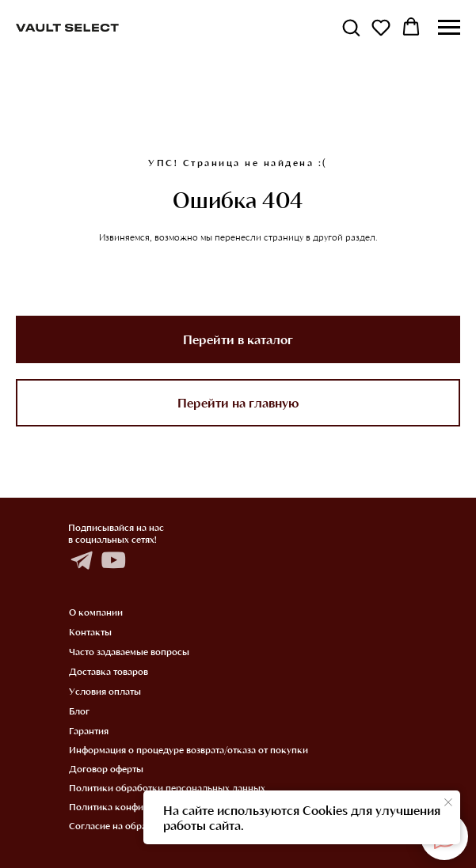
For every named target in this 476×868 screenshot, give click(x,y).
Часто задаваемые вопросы (129, 651)
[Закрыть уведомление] (448, 802)
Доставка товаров (109, 671)
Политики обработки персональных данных (167, 787)
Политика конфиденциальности (140, 806)
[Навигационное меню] (449, 28)
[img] (81, 561)
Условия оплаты (105, 691)
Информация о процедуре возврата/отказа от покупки (188, 749)
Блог (79, 711)
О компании (96, 612)
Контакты (90, 631)
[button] (351, 27)
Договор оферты (106, 768)
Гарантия (89, 730)
